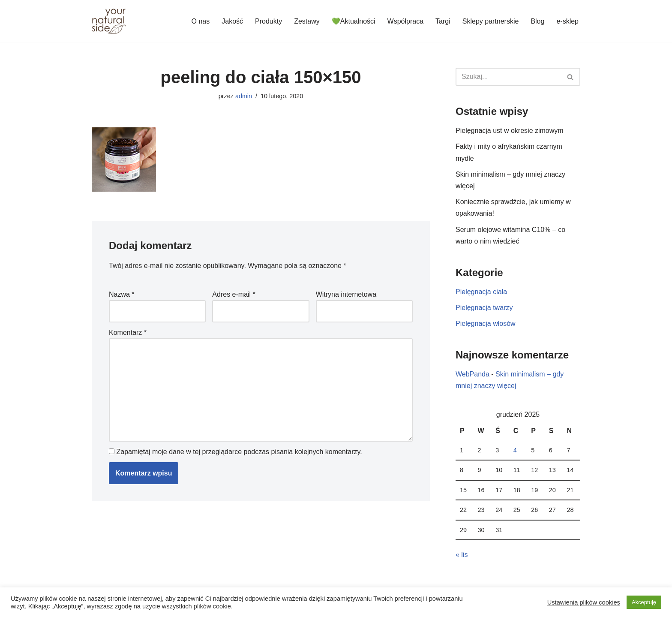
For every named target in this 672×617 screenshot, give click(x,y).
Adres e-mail (234, 294)
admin (244, 96)
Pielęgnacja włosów (486, 324)
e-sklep (567, 21)
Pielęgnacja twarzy (484, 308)
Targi (443, 21)
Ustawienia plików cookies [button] (584, 602)
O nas (201, 21)
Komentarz (128, 333)
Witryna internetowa (346, 294)
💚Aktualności (354, 21)
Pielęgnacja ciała (481, 292)
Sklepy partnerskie (491, 21)
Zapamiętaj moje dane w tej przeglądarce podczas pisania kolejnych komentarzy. (239, 452)
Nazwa (122, 294)
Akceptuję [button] (644, 602)
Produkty (268, 21)
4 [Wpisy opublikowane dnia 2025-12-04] (515, 450)
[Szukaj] (508, 77)
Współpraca (405, 21)
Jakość (232, 21)
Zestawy (307, 21)
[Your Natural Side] (109, 21)
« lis (462, 555)
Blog (537, 21)
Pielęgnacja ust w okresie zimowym (510, 131)
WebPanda (472, 374)
